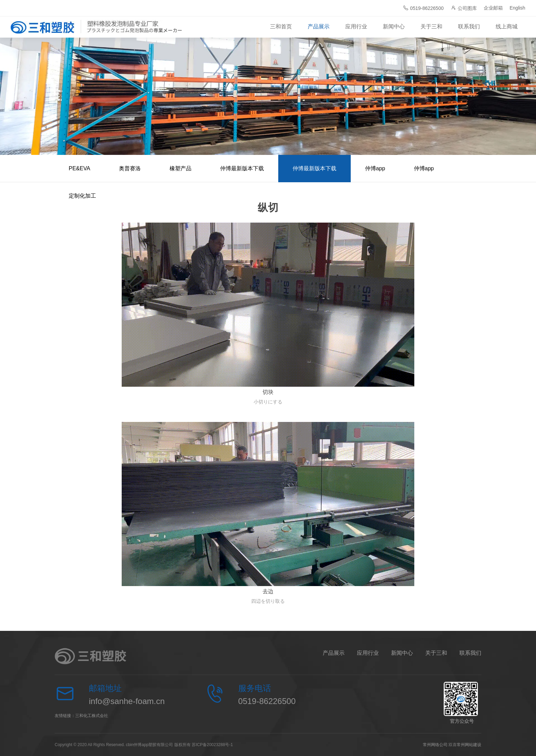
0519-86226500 (423, 8)
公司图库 (464, 8)
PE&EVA (79, 168)
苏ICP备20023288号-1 (212, 745)
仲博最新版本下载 (242, 168)
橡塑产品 (180, 168)
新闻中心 (394, 26)
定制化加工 (82, 196)
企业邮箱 (493, 8)
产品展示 (319, 26)
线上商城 (507, 26)
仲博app (375, 168)
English (518, 8)
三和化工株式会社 (92, 716)
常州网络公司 (435, 745)
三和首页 (281, 26)
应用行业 (356, 26)
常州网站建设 (469, 745)
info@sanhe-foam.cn (127, 701)
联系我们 (469, 26)
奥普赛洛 (130, 168)
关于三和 (431, 26)
